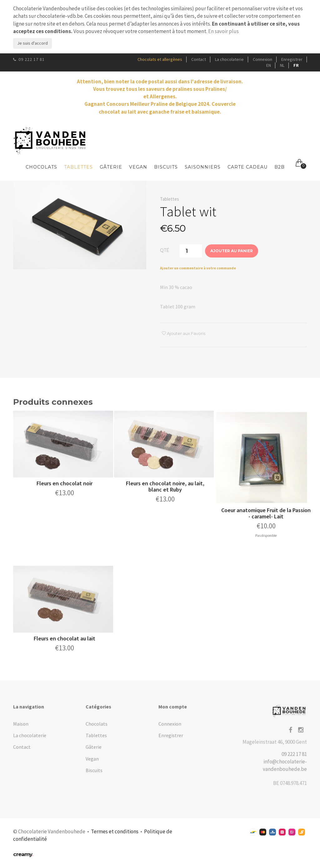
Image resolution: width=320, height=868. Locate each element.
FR (296, 65)
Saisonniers (203, 167)
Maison (21, 728)
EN (269, 65)
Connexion (262, 59)
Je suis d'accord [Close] (32, 43)
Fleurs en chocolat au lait (65, 642)
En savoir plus (223, 31)
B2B (280, 167)
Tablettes (78, 167)
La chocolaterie (229, 59)
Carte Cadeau (247, 167)
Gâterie (111, 167)
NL (282, 65)
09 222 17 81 (29, 59)
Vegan (138, 167)
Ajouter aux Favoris (184, 334)
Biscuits (166, 167)
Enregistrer (292, 59)
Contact (199, 59)
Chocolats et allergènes (160, 59)
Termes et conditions (115, 835)
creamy (23, 858)
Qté (165, 250)
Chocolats (41, 167)
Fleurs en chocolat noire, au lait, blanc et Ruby (165, 490)
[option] (80, 225)
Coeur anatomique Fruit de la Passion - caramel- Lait (266, 517)
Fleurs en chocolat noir (65, 487)
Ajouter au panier (232, 251)
